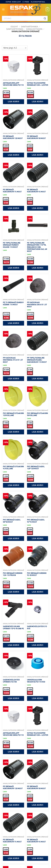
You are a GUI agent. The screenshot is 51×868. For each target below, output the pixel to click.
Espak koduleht (13, 2)
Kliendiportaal (38, 2)
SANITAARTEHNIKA (29, 27)
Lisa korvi (14, 102)
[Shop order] (15, 48)
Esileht (14, 27)
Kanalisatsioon (34, 29)
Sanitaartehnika (15, 29)
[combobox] (25, 18)
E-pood (26, 2)
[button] (3, 9)
